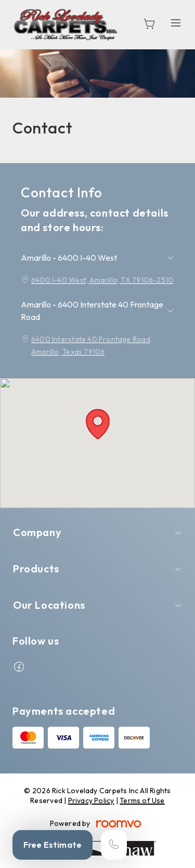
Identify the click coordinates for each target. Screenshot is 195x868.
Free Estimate (53, 845)
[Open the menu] (176, 23)
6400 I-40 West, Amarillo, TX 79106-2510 (102, 280)
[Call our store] (114, 845)
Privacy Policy (91, 800)
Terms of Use (142, 800)
